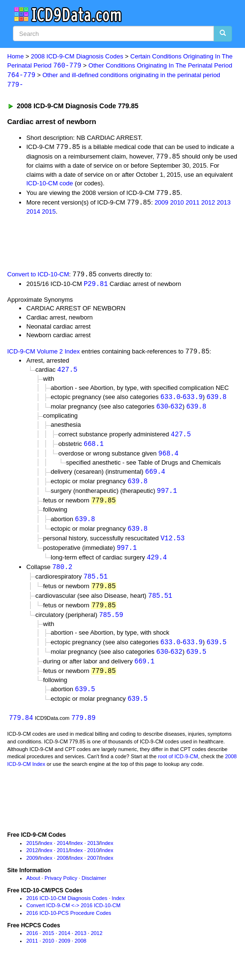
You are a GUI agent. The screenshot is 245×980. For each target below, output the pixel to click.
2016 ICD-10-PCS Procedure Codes (69, 923)
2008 (63, 868)
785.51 (95, 583)
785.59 (111, 623)
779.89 (83, 728)
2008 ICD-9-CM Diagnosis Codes (77, 56)
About (33, 888)
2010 (177, 204)
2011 (193, 204)
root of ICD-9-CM (178, 767)
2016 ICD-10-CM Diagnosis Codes (67, 908)
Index (46, 853)
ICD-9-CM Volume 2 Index (44, 354)
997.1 (167, 496)
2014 (33, 213)
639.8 (216, 400)
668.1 (94, 447)
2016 (32, 943)
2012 (208, 204)
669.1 (145, 670)
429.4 (157, 564)
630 (162, 410)
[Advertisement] (112, 244)
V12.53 (172, 544)
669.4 (155, 476)
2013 (224, 204)
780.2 (62, 574)
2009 (161, 204)
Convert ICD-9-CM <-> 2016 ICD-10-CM (73, 916)
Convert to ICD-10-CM (38, 277)
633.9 (192, 400)
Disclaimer (94, 888)
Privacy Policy (61, 888)
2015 (49, 213)
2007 (93, 868)
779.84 (21, 728)
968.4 (168, 457)
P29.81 (96, 286)
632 (176, 410)
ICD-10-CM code (50, 185)
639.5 (216, 650)
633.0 (170, 400)
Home (16, 56)
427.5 (67, 372)
